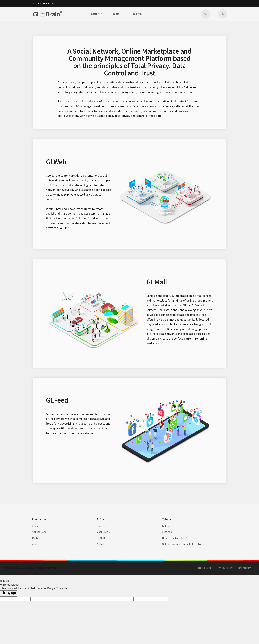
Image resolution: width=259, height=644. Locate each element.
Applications (39, 532)
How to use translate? (175, 538)
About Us (37, 526)
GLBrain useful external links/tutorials (184, 544)
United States (46, 3)
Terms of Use (204, 568)
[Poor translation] (12, 594)
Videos (36, 544)
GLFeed (137, 14)
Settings (167, 532)
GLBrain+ (167, 526)
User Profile (104, 532)
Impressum (245, 568)
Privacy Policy (225, 568)
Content (97, 14)
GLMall (118, 14)
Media (35, 538)
